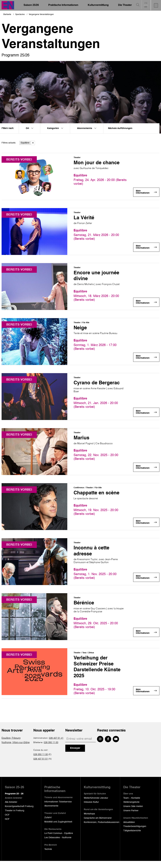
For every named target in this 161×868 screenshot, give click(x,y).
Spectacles (20, 15)
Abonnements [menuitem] (87, 128)
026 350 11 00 (51, 749)
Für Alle (86, 324)
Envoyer (75, 755)
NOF (7, 826)
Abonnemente (51, 813)
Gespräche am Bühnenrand (98, 825)
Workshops (89, 821)
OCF (7, 822)
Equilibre (28, 143)
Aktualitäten (129, 829)
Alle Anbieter (11, 809)
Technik (48, 856)
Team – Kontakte (132, 805)
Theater (77, 158)
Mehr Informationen (144, 193)
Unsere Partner (131, 818)
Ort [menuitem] (29, 128)
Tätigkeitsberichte (132, 838)
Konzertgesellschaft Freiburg (19, 813)
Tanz (84, 657)
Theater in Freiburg (15, 818)
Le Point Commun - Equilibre (59, 840)
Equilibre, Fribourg (11, 745)
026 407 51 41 (56, 745)
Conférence (79, 491)
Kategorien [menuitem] (55, 128)
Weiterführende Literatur (96, 805)
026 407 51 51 (41, 766)
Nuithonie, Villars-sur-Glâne (15, 749)
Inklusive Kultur (91, 809)
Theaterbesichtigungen (135, 833)
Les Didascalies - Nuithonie (58, 845)
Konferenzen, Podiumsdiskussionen (102, 829)
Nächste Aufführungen (120, 128)
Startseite (7, 15)
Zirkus (91, 657)
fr (146, 3)
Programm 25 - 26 (14, 801)
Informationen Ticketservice (58, 809)
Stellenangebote (131, 809)
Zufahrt (48, 824)
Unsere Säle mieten (133, 813)
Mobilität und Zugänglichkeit (58, 829)
